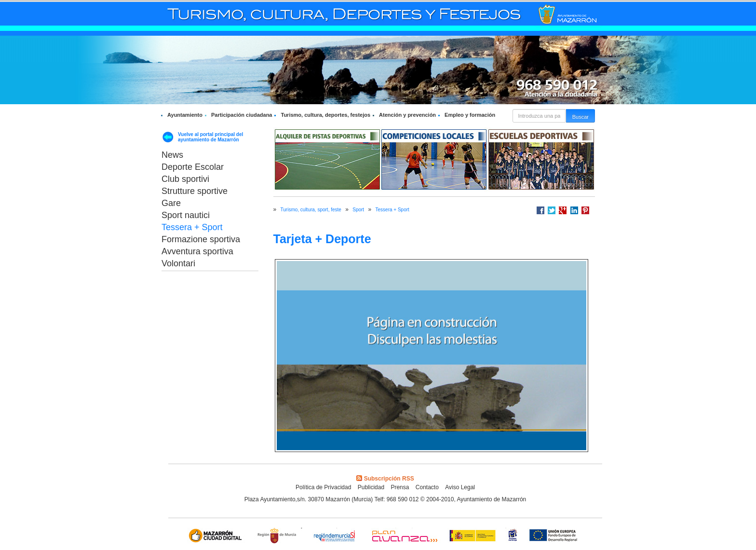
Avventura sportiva (197, 251)
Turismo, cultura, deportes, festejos (325, 115)
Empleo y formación (470, 115)
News (172, 155)
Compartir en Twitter (552, 210)
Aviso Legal (460, 487)
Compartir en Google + (563, 210)
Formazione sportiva (201, 239)
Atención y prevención (407, 115)
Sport (358, 210)
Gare (171, 203)
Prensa (400, 487)
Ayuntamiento (185, 115)
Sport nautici (186, 215)
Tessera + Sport (192, 227)
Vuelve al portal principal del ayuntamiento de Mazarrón (210, 137)
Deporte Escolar (193, 167)
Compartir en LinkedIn (574, 210)
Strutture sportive (195, 191)
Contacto (427, 487)
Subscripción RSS (385, 479)
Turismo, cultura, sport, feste (311, 210)
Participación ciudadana (242, 115)
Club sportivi (185, 179)
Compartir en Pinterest (585, 210)
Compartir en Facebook (540, 210)
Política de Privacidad (323, 487)
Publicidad (371, 487)
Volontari (178, 263)
